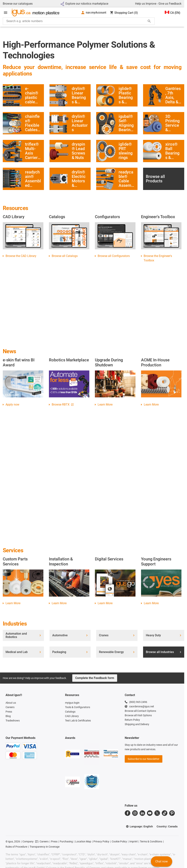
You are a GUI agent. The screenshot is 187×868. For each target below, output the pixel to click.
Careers (44, 841)
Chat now (162, 861)
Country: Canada (167, 826)
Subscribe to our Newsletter (144, 759)
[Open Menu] (6, 13)
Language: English (139, 826)
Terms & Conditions (151, 841)
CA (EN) (173, 13)
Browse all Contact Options (140, 711)
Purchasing (66, 841)
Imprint (134, 841)
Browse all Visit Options (138, 715)
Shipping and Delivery (137, 724)
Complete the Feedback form (95, 678)
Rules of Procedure (16, 847)
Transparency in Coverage (45, 847)
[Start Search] (149, 21)
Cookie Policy (119, 841)
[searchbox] (76, 21)
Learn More (105, 405)
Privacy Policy (101, 841)
